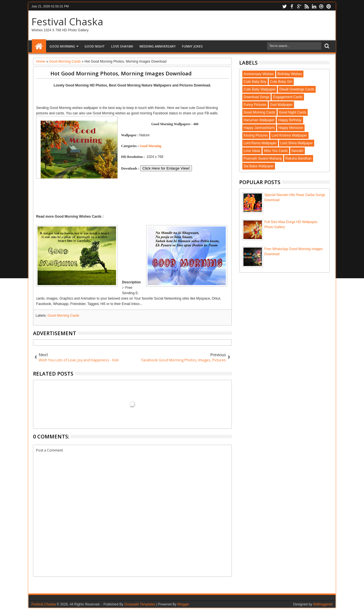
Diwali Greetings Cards (297, 89)
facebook (292, 6)
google (299, 6)
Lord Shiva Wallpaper (297, 143)
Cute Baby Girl (281, 82)
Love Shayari (122, 46)
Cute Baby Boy (255, 82)
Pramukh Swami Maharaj (263, 158)
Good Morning (62, 46)
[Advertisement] (132, 96)
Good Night (95, 46)
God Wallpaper (282, 105)
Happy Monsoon (291, 128)
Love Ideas (252, 151)
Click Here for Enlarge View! (166, 168)
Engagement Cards (288, 97)
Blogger (183, 604)
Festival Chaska (67, 21)
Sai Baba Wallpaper (259, 166)
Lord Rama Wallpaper (260, 143)
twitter (284, 6)
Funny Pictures (255, 105)
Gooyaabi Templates (140, 604)
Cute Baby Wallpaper (260, 89)
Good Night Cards (293, 112)
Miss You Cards (276, 151)
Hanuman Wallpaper (259, 120)
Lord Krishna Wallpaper (289, 135)
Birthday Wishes (290, 74)
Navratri (297, 151)
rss (307, 6)
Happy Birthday (290, 120)
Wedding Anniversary (158, 46)
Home (39, 46)
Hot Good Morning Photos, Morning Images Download (121, 73)
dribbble (321, 6)
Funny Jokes (192, 46)
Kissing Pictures (256, 135)
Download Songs (257, 97)
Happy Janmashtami (259, 128)
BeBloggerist (323, 604)
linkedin (314, 6)
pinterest (329, 6)
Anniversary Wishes (259, 74)
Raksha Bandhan (299, 158)
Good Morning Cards (63, 316)
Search (326, 46)
